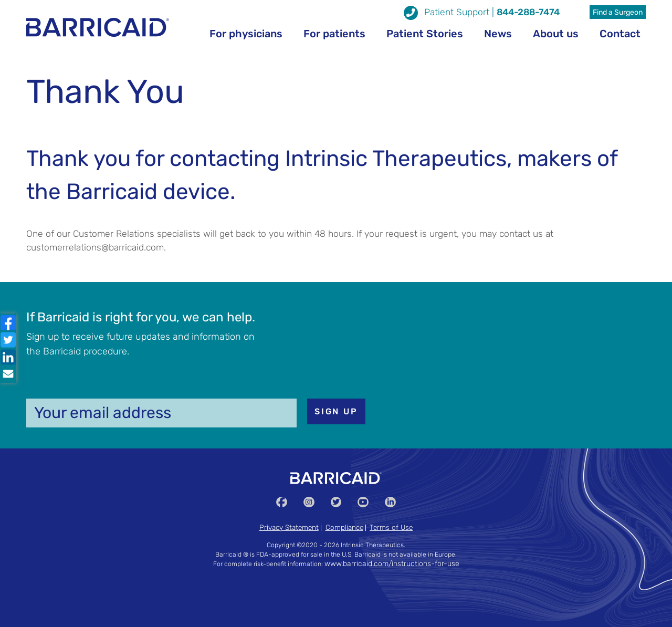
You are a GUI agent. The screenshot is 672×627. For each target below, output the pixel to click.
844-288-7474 (528, 12)
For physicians (246, 34)
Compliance (344, 527)
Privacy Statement (289, 527)
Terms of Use (391, 527)
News (498, 34)
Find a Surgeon (618, 12)
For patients (334, 34)
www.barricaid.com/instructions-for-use (392, 564)
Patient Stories (425, 34)
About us (556, 34)
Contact (620, 34)
